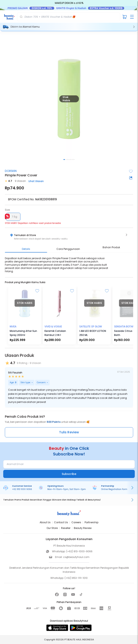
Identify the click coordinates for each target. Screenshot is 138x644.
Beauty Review (83, 528)
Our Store (52, 528)
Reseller (66, 528)
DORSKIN (11, 171)
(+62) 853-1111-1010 (76, 578)
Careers (76, 522)
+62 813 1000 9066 (22, 489)
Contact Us (61, 522)
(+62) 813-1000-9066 (79, 551)
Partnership (91, 522)
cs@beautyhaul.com (76, 557)
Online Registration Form (114, 489)
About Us (45, 522)
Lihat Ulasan (36, 181)
